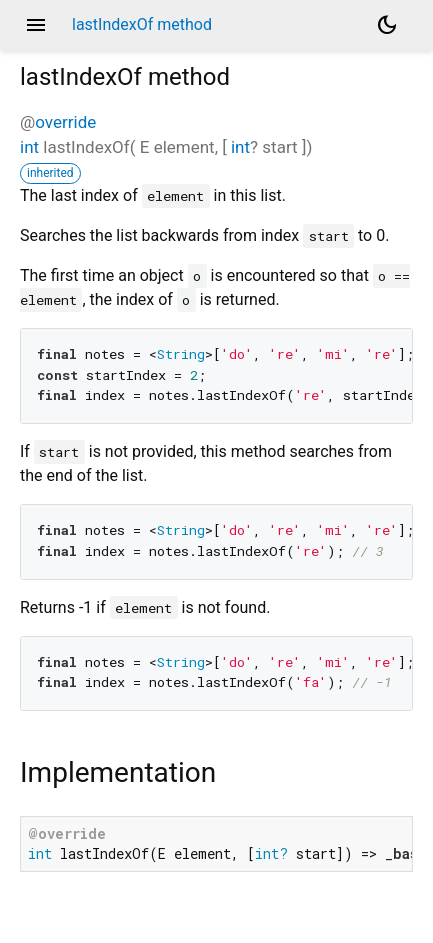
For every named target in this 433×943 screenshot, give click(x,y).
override (65, 122)
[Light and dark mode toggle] (387, 25)
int (29, 147)
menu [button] (36, 25)
